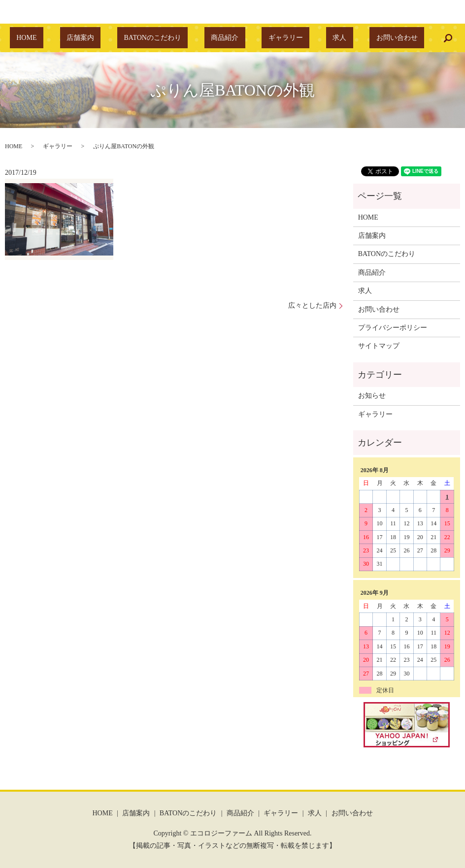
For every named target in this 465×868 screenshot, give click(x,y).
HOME (66, 38)
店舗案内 (106, 38)
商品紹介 (225, 38)
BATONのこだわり (166, 38)
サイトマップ (379, 346)
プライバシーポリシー (393, 328)
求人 (313, 38)
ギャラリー (272, 38)
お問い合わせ (357, 38)
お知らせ (372, 396)
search (401, 38)
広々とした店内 (312, 305)
